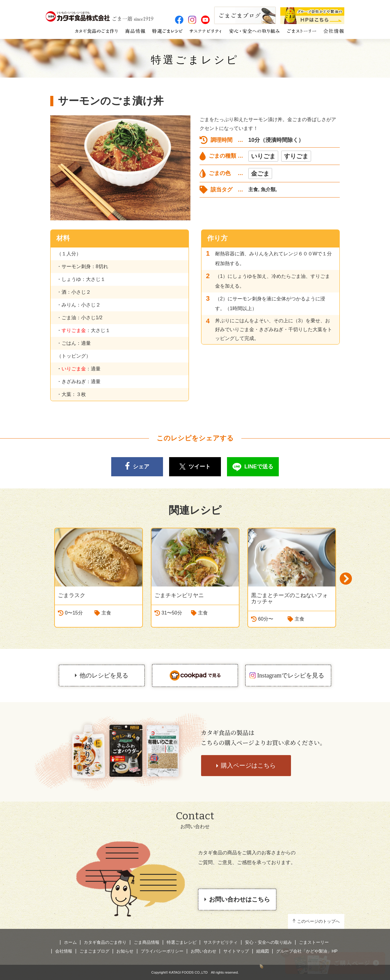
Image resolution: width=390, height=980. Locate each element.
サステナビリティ (221, 942)
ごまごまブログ (94, 951)
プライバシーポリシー (162, 951)
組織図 (263, 951)
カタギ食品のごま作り (105, 942)
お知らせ (125, 951)
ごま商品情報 (147, 942)
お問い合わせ (204, 951)
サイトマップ (236, 951)
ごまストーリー (314, 942)
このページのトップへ (318, 921)
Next (346, 579)
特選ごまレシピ (195, 60)
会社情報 (64, 951)
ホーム (70, 942)
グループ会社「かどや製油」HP (307, 951)
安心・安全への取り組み (268, 942)
